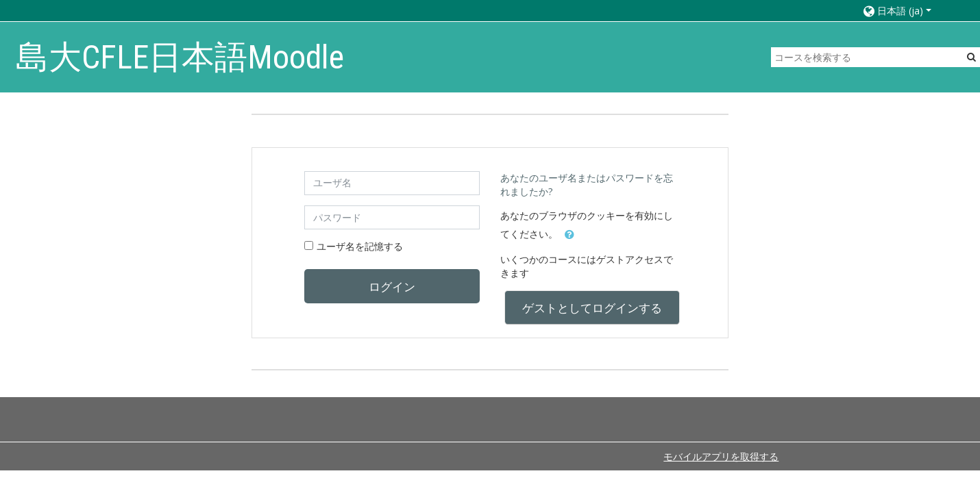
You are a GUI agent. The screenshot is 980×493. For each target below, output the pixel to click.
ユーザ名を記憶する (360, 246)
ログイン (392, 286)
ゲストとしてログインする (592, 307)
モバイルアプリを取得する (721, 456)
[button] (908, 11)
